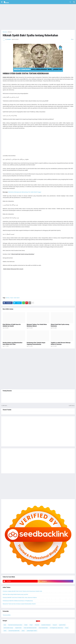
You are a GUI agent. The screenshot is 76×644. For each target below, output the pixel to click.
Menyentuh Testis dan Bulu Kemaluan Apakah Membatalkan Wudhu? (19, 604)
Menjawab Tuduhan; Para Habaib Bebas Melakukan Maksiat (37, 325)
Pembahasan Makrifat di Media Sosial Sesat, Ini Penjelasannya (18, 601)
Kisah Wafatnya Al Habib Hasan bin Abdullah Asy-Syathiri (12, 325)
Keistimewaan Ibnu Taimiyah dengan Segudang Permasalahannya (36, 343)
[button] (2, 2)
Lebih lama (71, 406)
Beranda (5, 32)
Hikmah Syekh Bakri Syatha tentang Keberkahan (60, 325)
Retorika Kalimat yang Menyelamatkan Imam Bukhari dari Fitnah (13, 343)
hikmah (10, 32)
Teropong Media (7, 615)
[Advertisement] (38, 17)
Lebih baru (5, 406)
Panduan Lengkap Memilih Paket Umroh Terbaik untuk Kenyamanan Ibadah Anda (22, 591)
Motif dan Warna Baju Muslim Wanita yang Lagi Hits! (15, 594)
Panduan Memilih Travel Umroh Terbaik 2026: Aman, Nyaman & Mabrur (20, 598)
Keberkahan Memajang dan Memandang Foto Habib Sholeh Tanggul (25, 192)
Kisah (12, 298)
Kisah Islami (17, 298)
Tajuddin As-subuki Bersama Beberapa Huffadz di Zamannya (61, 343)
